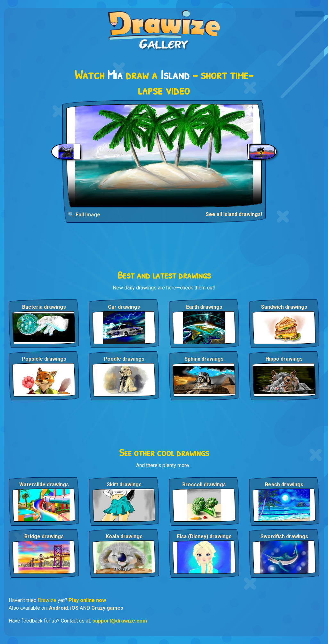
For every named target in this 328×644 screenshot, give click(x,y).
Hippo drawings (284, 359)
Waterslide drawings (44, 485)
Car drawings (124, 307)
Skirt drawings (124, 485)
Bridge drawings (44, 536)
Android (58, 608)
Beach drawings (284, 485)
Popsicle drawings (44, 359)
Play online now (87, 600)
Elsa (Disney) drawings (204, 536)
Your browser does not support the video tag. (164, 156)
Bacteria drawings (44, 307)
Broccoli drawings (204, 485)
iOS (74, 608)
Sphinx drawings (204, 359)
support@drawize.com (120, 621)
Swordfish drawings (284, 536)
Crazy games (107, 608)
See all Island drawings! (234, 214)
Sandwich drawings (284, 307)
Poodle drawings (124, 359)
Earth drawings (204, 307)
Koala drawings (124, 536)
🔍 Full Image (84, 215)
